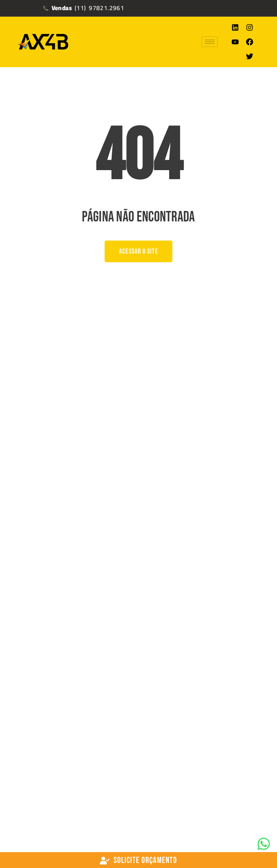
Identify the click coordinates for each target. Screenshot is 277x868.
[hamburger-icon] (210, 42)
